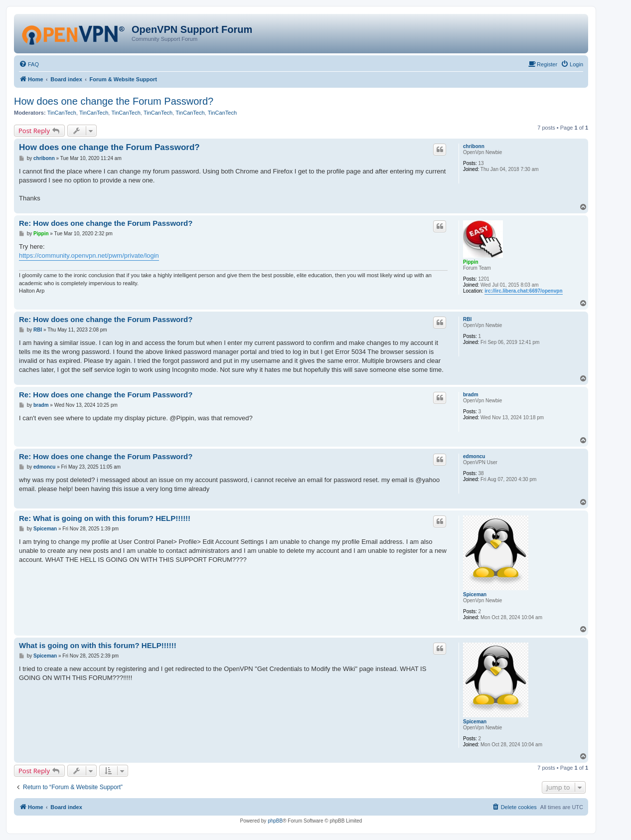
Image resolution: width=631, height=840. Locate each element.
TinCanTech (62, 113)
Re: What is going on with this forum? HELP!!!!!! (105, 518)
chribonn (474, 146)
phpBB (275, 821)
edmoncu (474, 456)
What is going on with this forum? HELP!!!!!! (98, 645)
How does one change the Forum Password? (114, 101)
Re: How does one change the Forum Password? (106, 223)
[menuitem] (29, 64)
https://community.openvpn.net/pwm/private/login (89, 255)
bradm (471, 395)
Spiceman (475, 594)
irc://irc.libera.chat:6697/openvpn (523, 291)
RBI (467, 319)
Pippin (471, 262)
